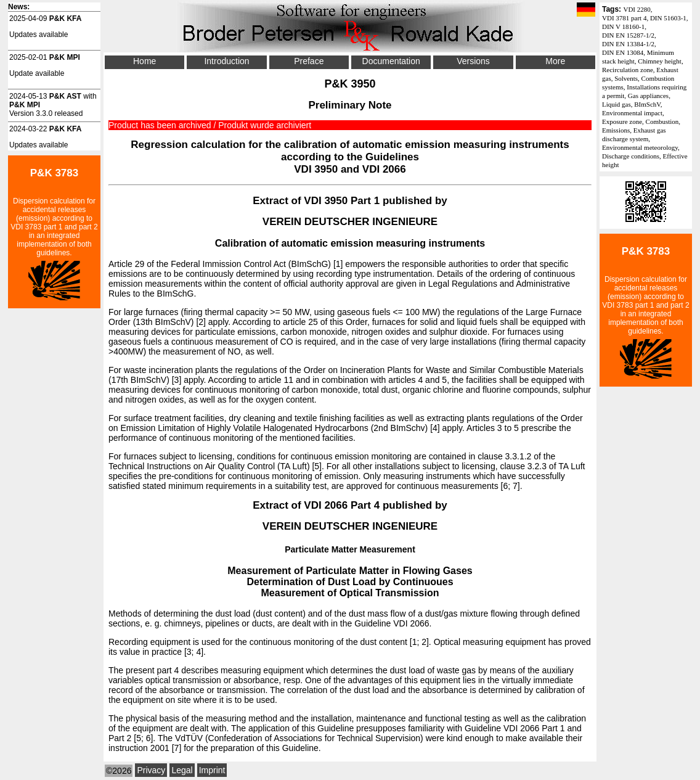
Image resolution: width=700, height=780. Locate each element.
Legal (182, 770)
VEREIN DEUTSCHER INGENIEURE (350, 222)
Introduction (226, 61)
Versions (473, 61)
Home (144, 61)
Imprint (212, 770)
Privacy (151, 770)
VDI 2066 (384, 169)
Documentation (391, 61)
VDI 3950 (316, 169)
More (555, 61)
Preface (309, 61)
